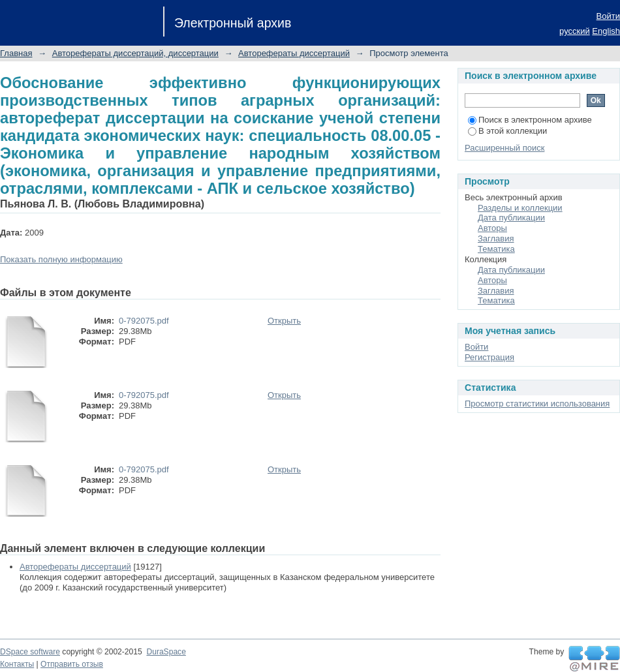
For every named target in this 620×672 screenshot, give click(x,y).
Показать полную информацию (61, 259)
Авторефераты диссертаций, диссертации (135, 53)
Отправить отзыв (72, 664)
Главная (16, 53)
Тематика (496, 249)
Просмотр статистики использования (537, 404)
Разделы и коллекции (520, 208)
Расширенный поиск (504, 148)
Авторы (492, 228)
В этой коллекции (507, 131)
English (606, 31)
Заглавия (496, 238)
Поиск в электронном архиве (530, 120)
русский (575, 31)
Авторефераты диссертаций (294, 53)
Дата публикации (511, 218)
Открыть (284, 321)
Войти (608, 16)
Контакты (17, 664)
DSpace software (30, 652)
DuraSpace (166, 652)
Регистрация (489, 357)
